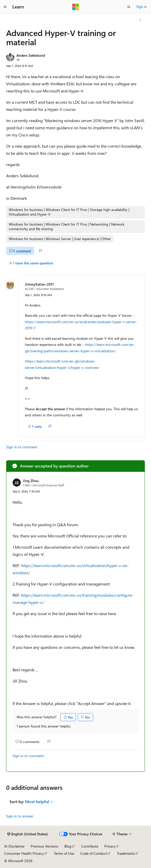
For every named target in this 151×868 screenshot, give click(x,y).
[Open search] (129, 7)
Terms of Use (64, 853)
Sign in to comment (22, 447)
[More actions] (140, 20)
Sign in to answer (20, 816)
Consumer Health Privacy (24, 853)
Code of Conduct (94, 853)
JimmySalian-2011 (39, 284)
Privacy (110, 846)
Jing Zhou (31, 481)
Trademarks (126, 853)
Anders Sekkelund (31, 55)
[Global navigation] (5, 7)
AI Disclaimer (14, 846)
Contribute (90, 846)
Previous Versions (44, 846)
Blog (68, 846)
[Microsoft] (76, 7)
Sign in (142, 7)
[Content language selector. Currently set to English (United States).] (28, 834)
